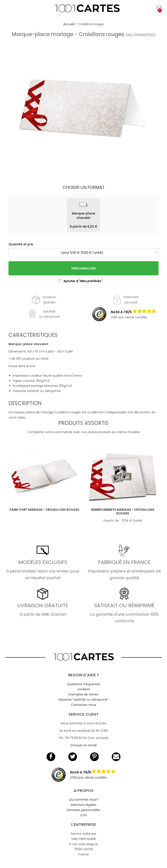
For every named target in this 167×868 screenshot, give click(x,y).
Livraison (84, 689)
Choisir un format (84, 187)
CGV (84, 815)
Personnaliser (83, 268)
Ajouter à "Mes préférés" (80, 281)
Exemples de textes (83, 694)
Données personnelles (83, 810)
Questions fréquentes (84, 684)
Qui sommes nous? (83, 800)
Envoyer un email (83, 745)
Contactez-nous (84, 705)
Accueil (69, 24)
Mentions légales (84, 805)
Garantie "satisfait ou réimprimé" (83, 700)
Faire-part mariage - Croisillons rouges (44, 510)
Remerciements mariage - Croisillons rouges (123, 511)
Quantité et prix (21, 244)
